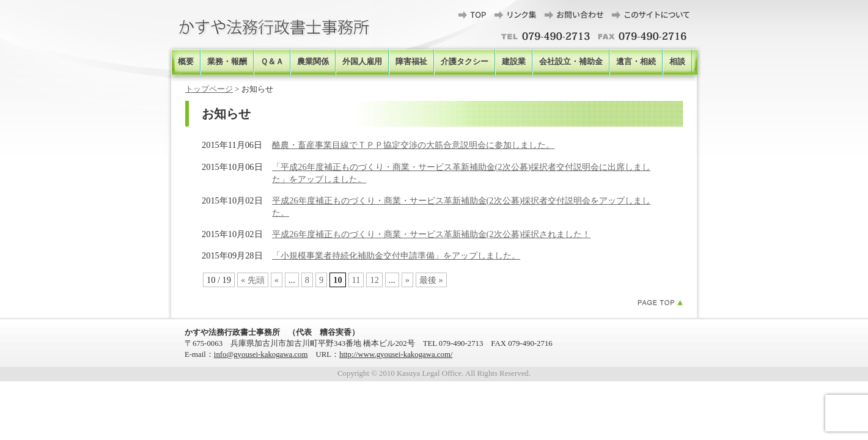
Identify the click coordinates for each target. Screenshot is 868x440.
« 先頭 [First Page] (253, 280)
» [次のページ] (407, 280)
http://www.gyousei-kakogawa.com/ (396, 354)
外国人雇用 (362, 62)
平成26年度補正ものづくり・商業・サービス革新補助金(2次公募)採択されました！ (431, 234)
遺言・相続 (636, 62)
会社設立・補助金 (571, 62)
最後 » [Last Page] (431, 280)
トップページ (209, 89)
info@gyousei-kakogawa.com (261, 354)
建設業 (514, 62)
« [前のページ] (277, 280)
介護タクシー (465, 62)
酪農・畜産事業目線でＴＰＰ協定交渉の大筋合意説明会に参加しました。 (413, 145)
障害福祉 (411, 62)
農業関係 (313, 62)
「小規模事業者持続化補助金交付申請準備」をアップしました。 (396, 255)
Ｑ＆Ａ (272, 62)
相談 (677, 62)
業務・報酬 (227, 62)
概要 (186, 62)
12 (374, 280)
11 (356, 280)
